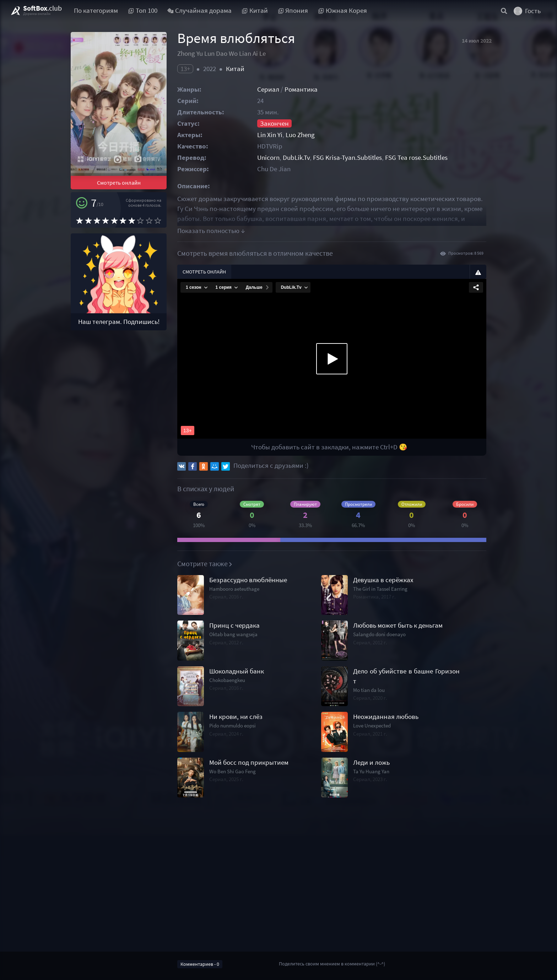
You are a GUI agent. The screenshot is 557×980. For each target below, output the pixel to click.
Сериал (268, 89)
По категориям (96, 10)
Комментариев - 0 (200, 964)
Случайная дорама (200, 10)
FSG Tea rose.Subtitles (416, 158)
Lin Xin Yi (270, 135)
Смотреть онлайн (119, 183)
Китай (235, 69)
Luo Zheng (300, 135)
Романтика (301, 89)
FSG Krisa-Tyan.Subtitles (347, 158)
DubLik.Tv (296, 158)
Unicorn (268, 158)
